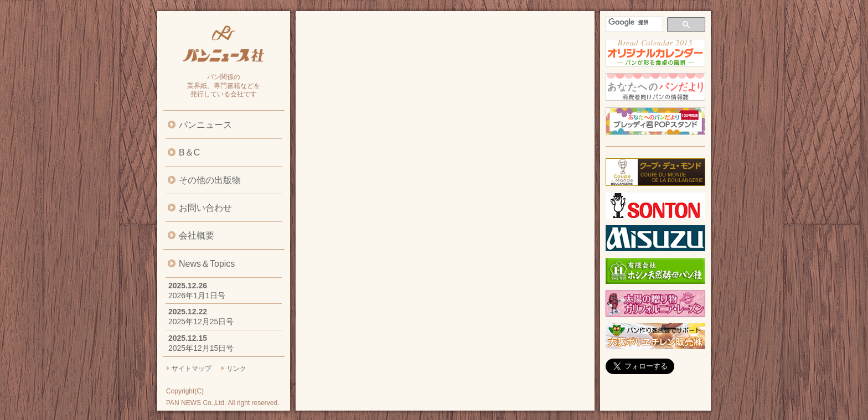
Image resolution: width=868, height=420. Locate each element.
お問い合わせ (205, 208)
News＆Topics (207, 264)
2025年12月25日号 (201, 322)
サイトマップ (192, 369)
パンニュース (205, 125)
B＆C (189, 152)
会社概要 (197, 235)
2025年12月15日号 (201, 348)
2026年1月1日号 (197, 295)
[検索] (633, 22)
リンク (236, 369)
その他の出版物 (210, 180)
